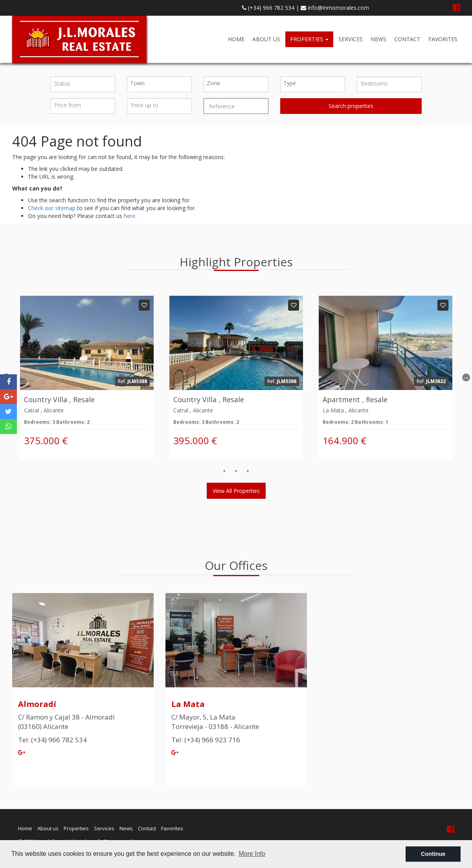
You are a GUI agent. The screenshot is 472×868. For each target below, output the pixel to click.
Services (351, 39)
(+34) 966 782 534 (268, 8)
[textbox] (161, 83)
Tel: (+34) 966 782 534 (52, 740)
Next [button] (466, 377)
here (129, 216)
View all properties (236, 491)
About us (266, 39)
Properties (309, 39)
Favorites (443, 39)
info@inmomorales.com (335, 8)
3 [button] (248, 471)
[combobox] (159, 84)
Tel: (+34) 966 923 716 (206, 740)
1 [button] (224, 471)
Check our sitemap (52, 208)
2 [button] (236, 471)
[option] (87, 378)
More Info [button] (252, 854)
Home (236, 39)
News (378, 39)
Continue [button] (433, 854)
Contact (407, 39)
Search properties (351, 106)
